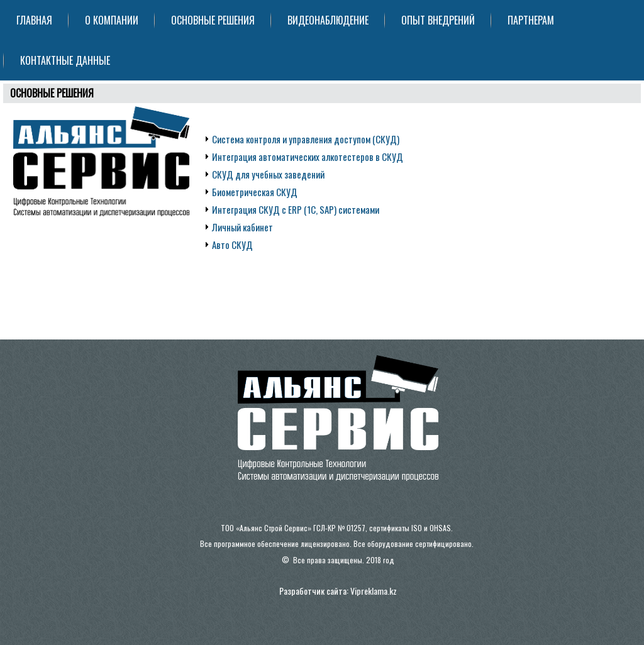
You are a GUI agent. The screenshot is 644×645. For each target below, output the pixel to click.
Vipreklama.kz (374, 591)
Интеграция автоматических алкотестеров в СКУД (308, 157)
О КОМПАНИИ (112, 20)
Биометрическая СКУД (255, 192)
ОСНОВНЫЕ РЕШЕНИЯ (213, 20)
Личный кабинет (242, 227)
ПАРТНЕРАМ (531, 20)
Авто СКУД (232, 245)
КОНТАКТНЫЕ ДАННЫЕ (65, 60)
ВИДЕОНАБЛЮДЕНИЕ (328, 20)
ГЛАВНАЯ (34, 20)
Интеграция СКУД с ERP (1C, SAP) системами (296, 209)
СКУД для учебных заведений (268, 174)
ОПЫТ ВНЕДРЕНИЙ (438, 20)
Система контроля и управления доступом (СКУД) (306, 139)
